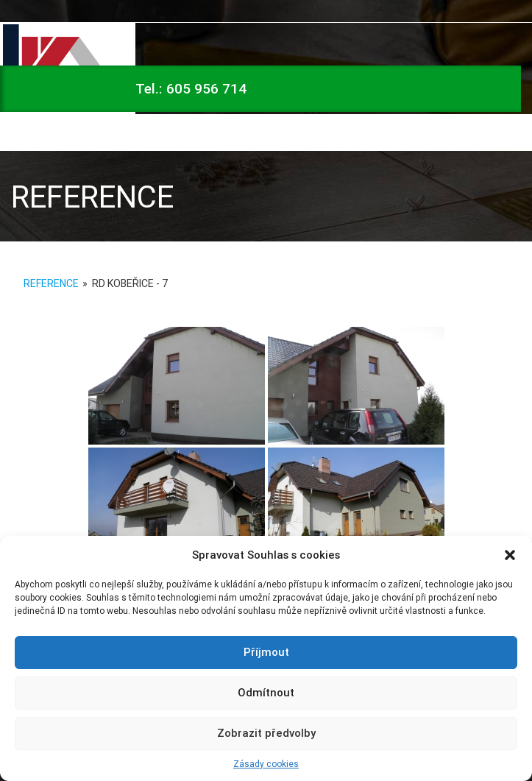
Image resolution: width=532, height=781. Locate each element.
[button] (510, 555)
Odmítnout (266, 692)
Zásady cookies (266, 764)
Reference (51, 283)
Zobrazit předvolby (266, 733)
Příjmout (266, 652)
